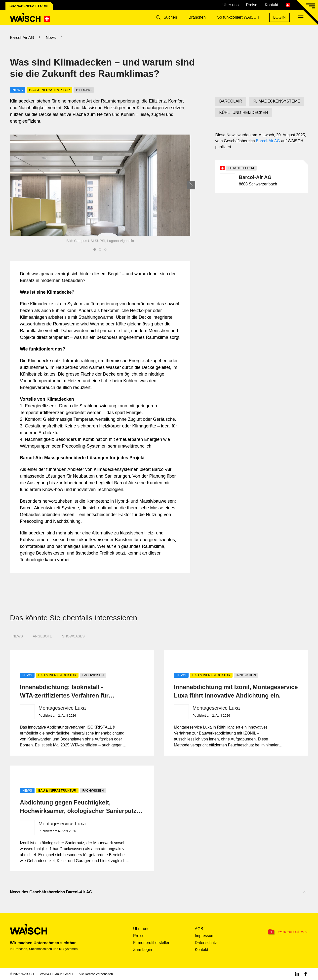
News (18, 636)
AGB (199, 929)
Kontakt (272, 5)
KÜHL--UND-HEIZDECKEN (243, 113)
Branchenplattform (29, 6)
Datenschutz (206, 943)
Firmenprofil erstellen (152, 943)
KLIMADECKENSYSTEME (276, 101)
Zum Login (143, 950)
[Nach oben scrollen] (305, 892)
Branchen (197, 17)
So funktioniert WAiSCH (238, 17)
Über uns (230, 5)
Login (279, 17)
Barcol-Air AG (268, 141)
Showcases (73, 636)
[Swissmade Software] (282, 932)
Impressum (205, 936)
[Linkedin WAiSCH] (297, 974)
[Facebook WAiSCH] (306, 974)
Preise (252, 5)
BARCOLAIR (231, 101)
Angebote (42, 636)
